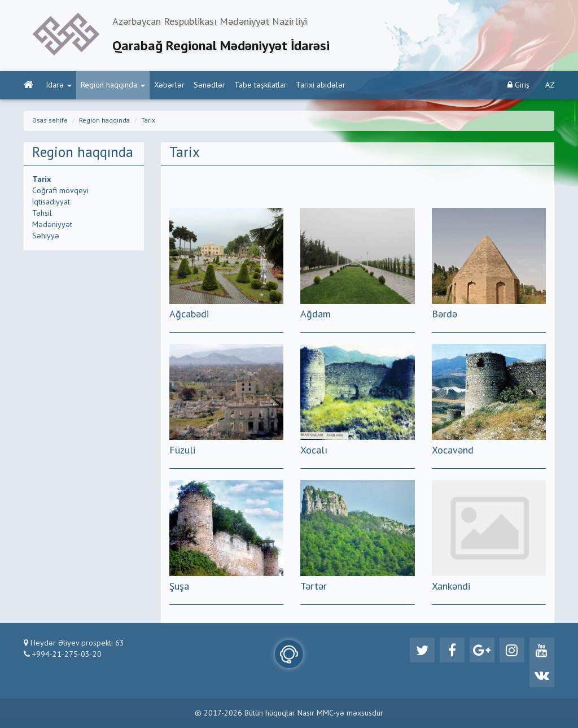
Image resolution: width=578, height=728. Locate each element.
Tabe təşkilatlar (260, 85)
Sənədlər (209, 85)
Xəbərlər (169, 85)
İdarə (59, 85)
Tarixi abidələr (321, 85)
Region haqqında (113, 85)
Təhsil (42, 213)
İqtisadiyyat (51, 202)
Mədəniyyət (52, 225)
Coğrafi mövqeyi (60, 191)
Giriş (518, 85)
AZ (550, 85)
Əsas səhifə (50, 121)
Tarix (148, 121)
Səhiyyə (46, 236)
